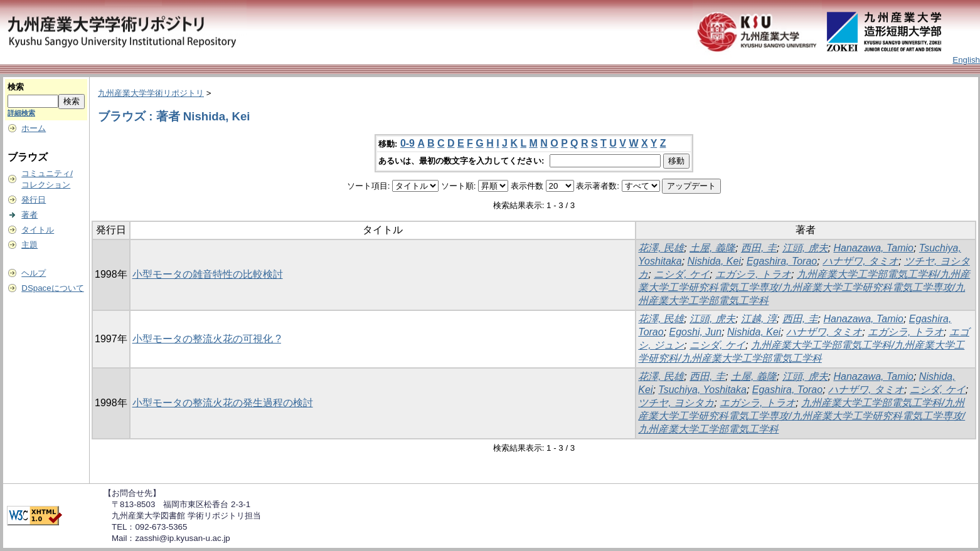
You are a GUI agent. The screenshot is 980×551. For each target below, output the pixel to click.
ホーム (34, 128)
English (966, 60)
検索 (16, 87)
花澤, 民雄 (661, 248)
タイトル (38, 230)
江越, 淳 (759, 319)
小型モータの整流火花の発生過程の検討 (223, 403)
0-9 (407, 143)
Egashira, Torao (782, 261)
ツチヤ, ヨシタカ (676, 403)
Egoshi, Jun (696, 332)
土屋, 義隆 (712, 248)
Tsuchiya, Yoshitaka (702, 390)
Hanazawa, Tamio (873, 248)
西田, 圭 (759, 248)
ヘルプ (34, 273)
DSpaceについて (52, 288)
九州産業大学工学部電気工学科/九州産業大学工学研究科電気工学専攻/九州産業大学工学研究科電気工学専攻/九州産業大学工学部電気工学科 (804, 287)
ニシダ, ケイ (682, 274)
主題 (29, 245)
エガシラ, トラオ (753, 274)
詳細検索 (21, 113)
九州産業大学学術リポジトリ (151, 93)
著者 (29, 215)
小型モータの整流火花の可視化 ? (207, 339)
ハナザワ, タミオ (860, 261)
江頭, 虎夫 (805, 248)
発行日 (34, 200)
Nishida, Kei (714, 261)
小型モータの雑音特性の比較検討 (208, 274)
